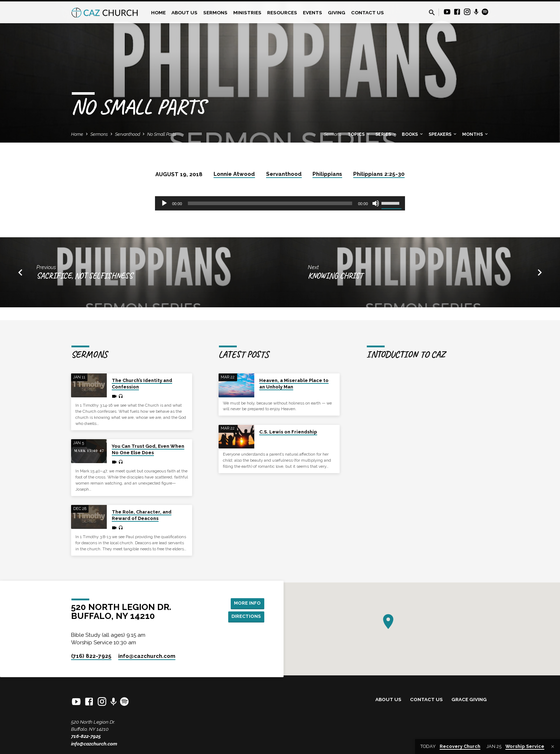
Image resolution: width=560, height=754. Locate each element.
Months (476, 134)
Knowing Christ (335, 276)
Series (386, 134)
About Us (184, 13)
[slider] (270, 203)
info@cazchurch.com (94, 744)
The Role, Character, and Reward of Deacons (142, 515)
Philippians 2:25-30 (379, 174)
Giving (337, 13)
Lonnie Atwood (234, 174)
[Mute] (376, 203)
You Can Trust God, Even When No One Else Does (148, 449)
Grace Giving (469, 699)
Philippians (327, 174)
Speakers (443, 134)
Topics (359, 134)
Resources (282, 13)
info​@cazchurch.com (147, 656)
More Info (246, 603)
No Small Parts (162, 134)
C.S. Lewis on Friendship (288, 432)
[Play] (164, 203)
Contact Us (367, 13)
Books (413, 134)
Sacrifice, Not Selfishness (84, 276)
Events (312, 13)
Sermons (215, 13)
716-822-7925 (86, 736)
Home (158, 13)
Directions (245, 617)
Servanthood (127, 134)
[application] (280, 203)
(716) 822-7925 (91, 656)
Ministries (247, 13)
